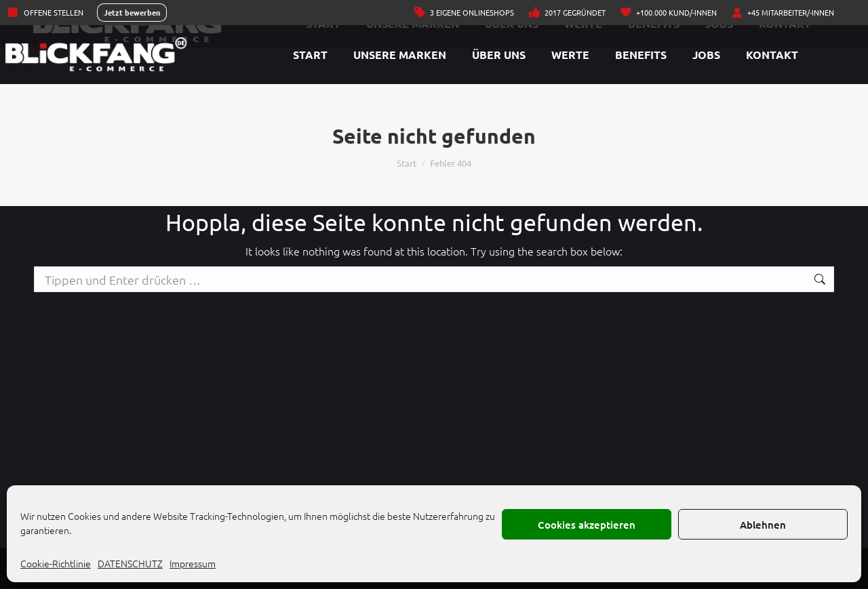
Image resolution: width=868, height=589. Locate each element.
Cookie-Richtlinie (56, 563)
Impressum (193, 563)
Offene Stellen (45, 13)
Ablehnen (763, 525)
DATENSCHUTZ (130, 563)
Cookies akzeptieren (587, 525)
